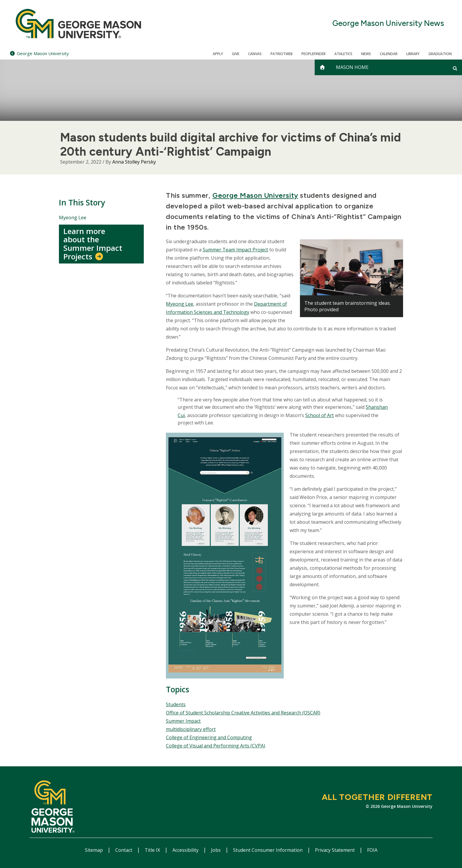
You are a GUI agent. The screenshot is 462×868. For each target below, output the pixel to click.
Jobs (216, 850)
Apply (218, 54)
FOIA (372, 850)
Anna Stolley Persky (134, 162)
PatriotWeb (282, 54)
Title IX (153, 850)
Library (413, 54)
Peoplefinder (313, 54)
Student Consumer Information (268, 850)
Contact (124, 850)
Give (236, 54)
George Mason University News (388, 23)
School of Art (320, 415)
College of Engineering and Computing (209, 737)
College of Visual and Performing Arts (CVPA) (216, 746)
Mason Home (352, 67)
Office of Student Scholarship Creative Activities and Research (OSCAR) (243, 713)
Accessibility (186, 850)
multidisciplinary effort (191, 729)
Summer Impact (183, 721)
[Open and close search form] (455, 68)
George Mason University (255, 195)
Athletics (343, 54)
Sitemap (94, 850)
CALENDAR (389, 54)
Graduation (440, 54)
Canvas (255, 54)
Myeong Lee (73, 218)
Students (176, 704)
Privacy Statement (335, 850)
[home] (322, 67)
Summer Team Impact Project (235, 250)
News (366, 54)
